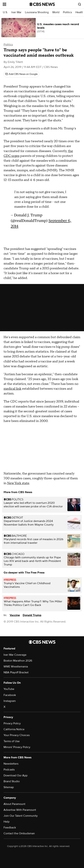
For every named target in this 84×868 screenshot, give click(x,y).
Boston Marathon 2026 (18, 661)
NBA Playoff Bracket (16, 672)
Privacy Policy (12, 723)
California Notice (14, 729)
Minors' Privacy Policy (17, 747)
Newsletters (11, 764)
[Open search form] (80, 4)
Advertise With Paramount (20, 810)
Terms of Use (12, 741)
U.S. (5, 12)
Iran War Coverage (15, 655)
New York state (18, 483)
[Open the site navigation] (16, 4)
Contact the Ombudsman (19, 833)
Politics (67, 12)
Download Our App (16, 775)
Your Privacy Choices (17, 735)
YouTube (9, 689)
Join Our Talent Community (21, 816)
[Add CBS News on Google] (21, 74)
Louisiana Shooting (37, 12)
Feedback (10, 828)
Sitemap (9, 787)
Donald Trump (32, 615)
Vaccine (15, 615)
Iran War (16, 12)
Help (7, 822)
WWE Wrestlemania (16, 667)
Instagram (10, 701)
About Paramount (14, 804)
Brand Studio (12, 781)
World (56, 12)
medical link (12, 389)
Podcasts (9, 770)
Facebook (10, 695)
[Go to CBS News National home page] (42, 4)
